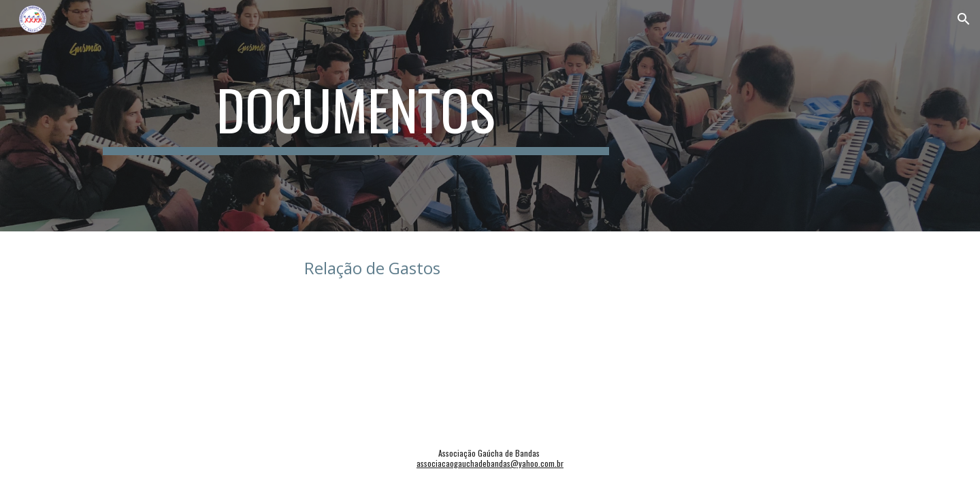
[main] (356, 116)
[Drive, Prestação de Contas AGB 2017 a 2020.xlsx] (221, 305)
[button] (964, 19)
